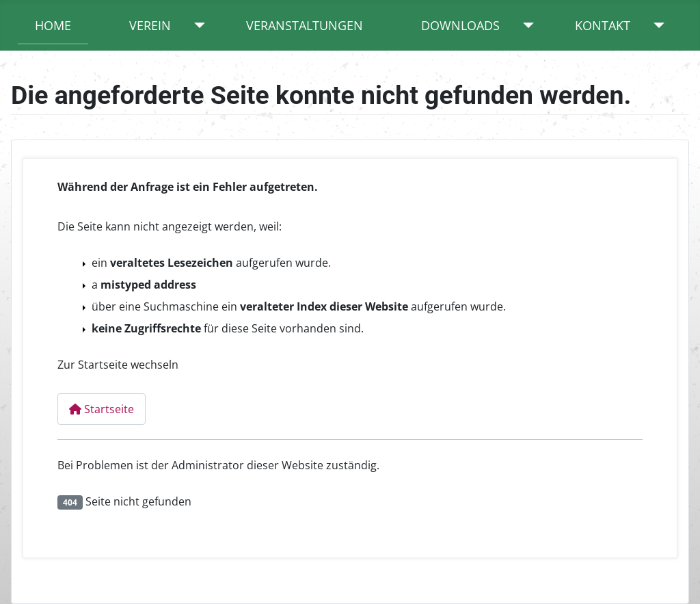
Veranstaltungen (305, 25)
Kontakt (603, 25)
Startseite (102, 409)
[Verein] (197, 25)
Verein (150, 25)
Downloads (460, 25)
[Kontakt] (656, 25)
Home (53, 25)
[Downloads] (525, 25)
